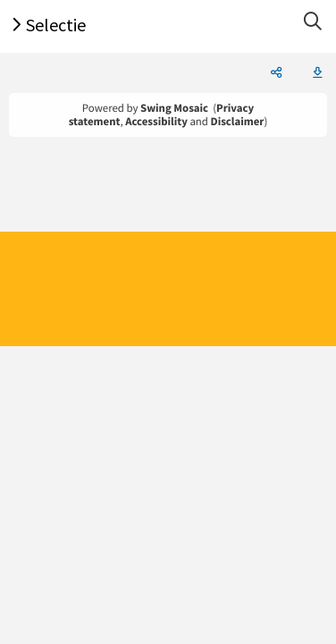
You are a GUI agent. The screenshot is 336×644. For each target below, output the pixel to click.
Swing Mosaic (174, 108)
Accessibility (156, 122)
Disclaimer (238, 122)
